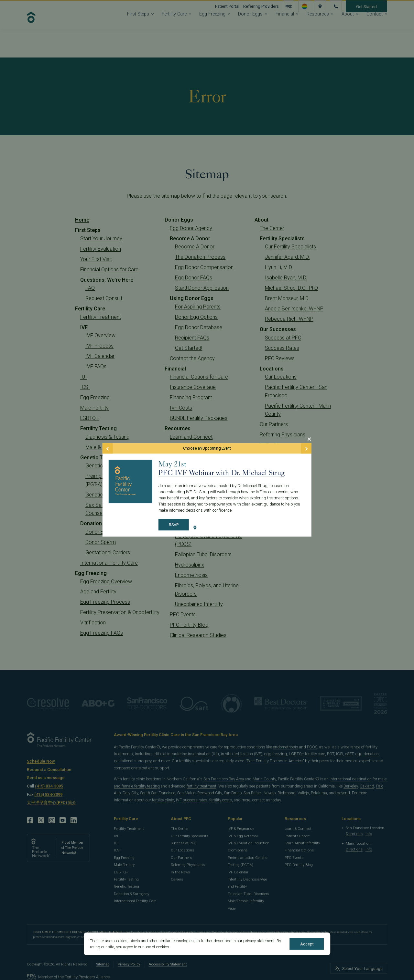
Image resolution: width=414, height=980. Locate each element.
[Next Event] (306, 448)
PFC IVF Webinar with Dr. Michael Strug (222, 473)
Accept (307, 944)
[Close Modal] (309, 439)
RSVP (174, 525)
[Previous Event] (108, 448)
